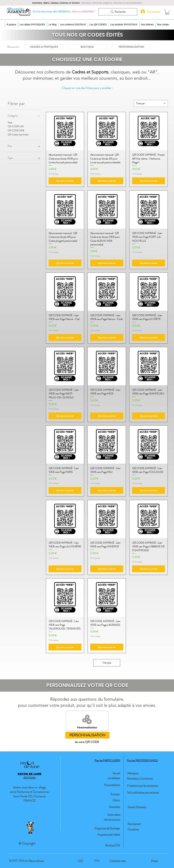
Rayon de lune (36, 861)
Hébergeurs (133, 773)
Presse (154, 861)
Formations (133, 829)
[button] (167, 12)
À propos (115, 794)
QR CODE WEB (16, 130)
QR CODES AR (16, 126)
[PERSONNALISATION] (131, 47)
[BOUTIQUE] (87, 47)
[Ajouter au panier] (65, 181)
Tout (10, 122)
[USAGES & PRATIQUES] (44, 47)
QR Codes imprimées (18, 134)
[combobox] (151, 103)
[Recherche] (118, 12)
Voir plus (107, 663)
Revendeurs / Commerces (140, 778)
